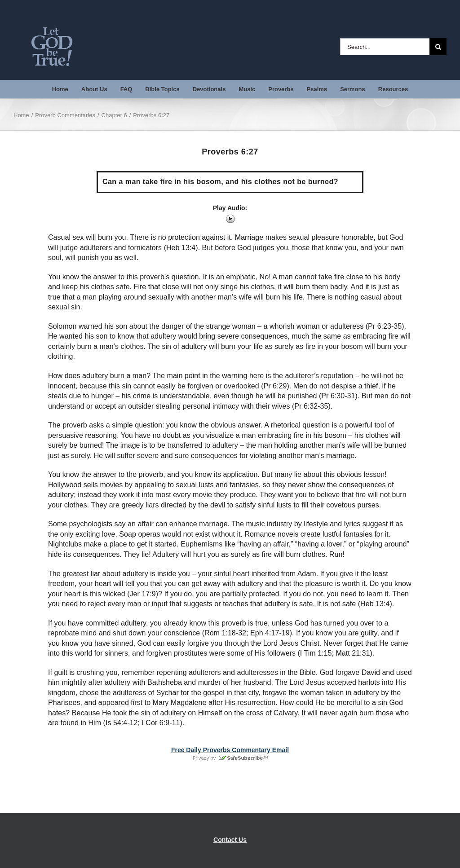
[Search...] (385, 47)
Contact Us (230, 840)
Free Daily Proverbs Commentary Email (230, 750)
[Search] (438, 47)
